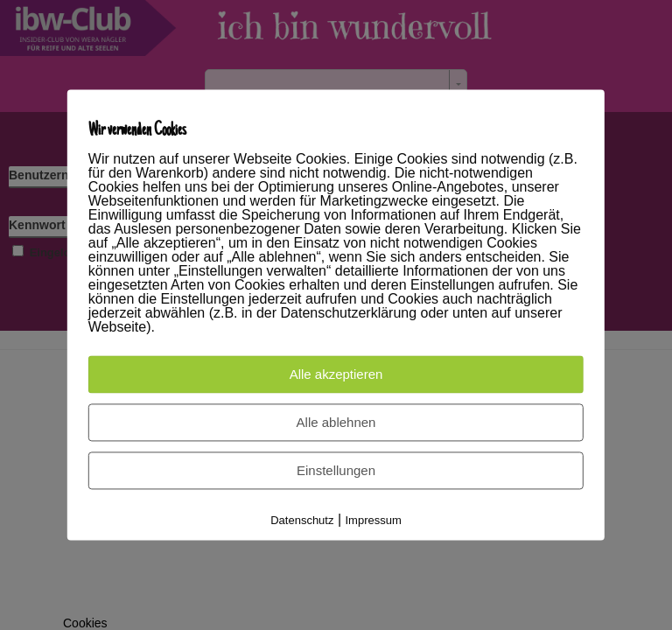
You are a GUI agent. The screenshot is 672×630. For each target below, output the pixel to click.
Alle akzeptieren (336, 375)
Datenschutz (302, 521)
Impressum (374, 521)
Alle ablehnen (336, 423)
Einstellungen (336, 471)
